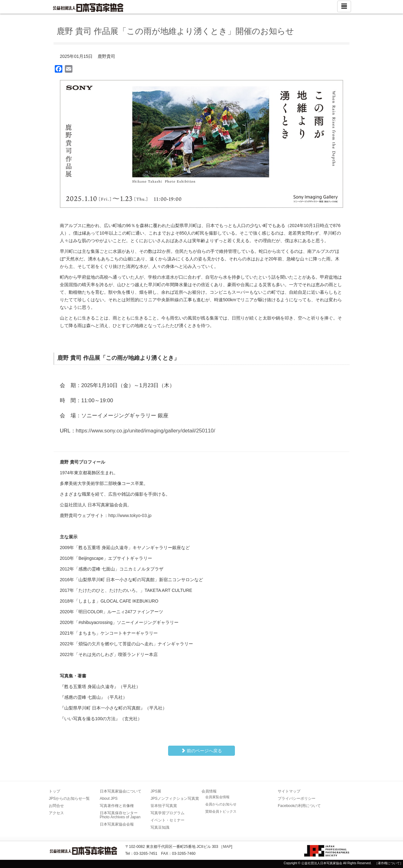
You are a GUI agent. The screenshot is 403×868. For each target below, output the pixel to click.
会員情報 (209, 791)
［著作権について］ (389, 863)
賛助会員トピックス (221, 811)
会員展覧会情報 (217, 797)
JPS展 (156, 791)
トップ (54, 791)
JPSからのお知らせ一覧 (69, 798)
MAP (227, 847)
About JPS (109, 798)
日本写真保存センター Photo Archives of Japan (121, 815)
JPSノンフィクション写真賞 (175, 798)
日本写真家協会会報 (117, 824)
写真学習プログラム (167, 813)
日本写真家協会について (121, 791)
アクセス (56, 813)
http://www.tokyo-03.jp (130, 515)
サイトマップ (289, 791)
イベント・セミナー (167, 820)
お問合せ (56, 806)
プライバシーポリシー (297, 798)
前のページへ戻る (201, 751)
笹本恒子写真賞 (164, 806)
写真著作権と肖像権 (117, 806)
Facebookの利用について (299, 806)
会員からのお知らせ (221, 804)
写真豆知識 (160, 827)
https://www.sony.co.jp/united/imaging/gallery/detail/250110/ (146, 431)
